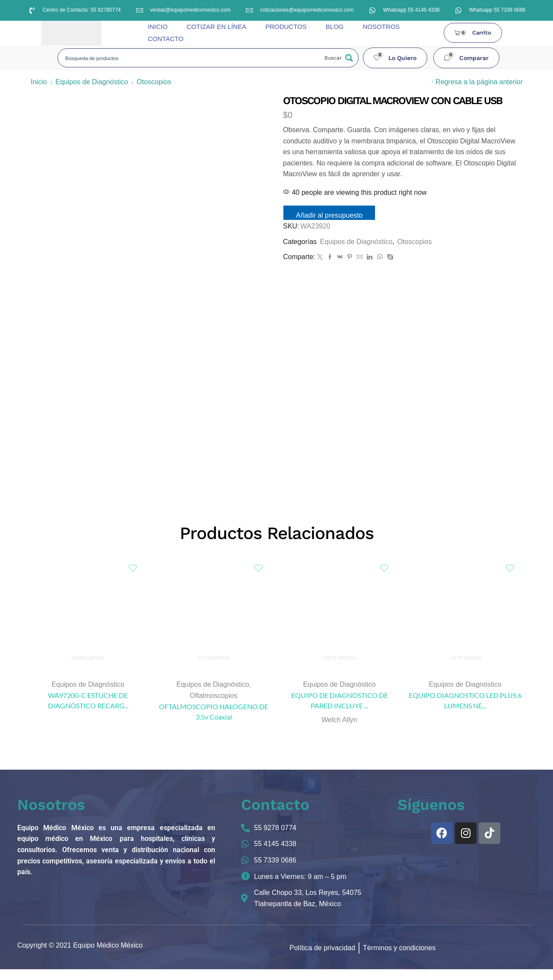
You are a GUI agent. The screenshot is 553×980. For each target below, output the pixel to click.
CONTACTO (166, 39)
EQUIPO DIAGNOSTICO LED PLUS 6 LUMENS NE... (465, 711)
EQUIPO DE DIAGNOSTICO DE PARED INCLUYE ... (340, 711)
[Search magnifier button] (338, 58)
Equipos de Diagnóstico (92, 82)
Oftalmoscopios (213, 706)
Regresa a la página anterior (479, 82)
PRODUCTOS (286, 27)
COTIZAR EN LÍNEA (216, 27)
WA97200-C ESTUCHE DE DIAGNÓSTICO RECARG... (88, 711)
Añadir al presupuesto (332, 215)
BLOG (335, 27)
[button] (395, 58)
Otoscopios (154, 82)
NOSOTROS (381, 27)
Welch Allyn (339, 731)
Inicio (39, 82)
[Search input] (191, 58)
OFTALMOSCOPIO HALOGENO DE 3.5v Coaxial (214, 722)
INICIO (158, 27)
